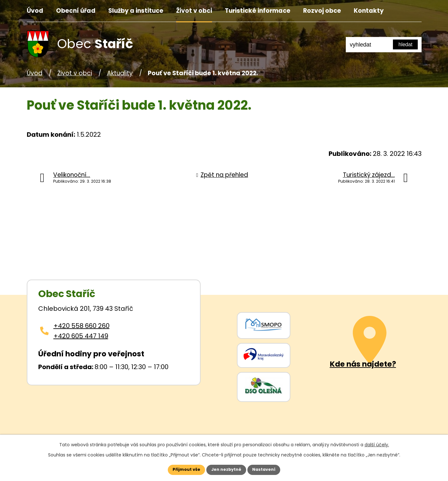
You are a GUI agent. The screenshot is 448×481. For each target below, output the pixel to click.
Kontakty (369, 11)
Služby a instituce (136, 11)
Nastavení (271, 469)
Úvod (35, 11)
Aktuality (120, 73)
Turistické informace (258, 11)
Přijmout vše (180, 469)
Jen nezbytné (227, 469)
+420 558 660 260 (82, 326)
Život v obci (194, 11)
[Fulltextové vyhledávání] (384, 45)
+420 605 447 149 (81, 336)
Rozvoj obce (322, 11)
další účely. (377, 443)
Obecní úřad (76, 11)
